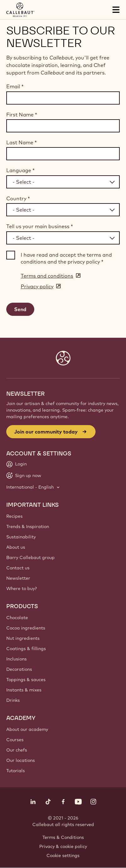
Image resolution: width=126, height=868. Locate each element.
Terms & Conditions (63, 837)
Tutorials (16, 771)
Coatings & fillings (26, 649)
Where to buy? (22, 588)
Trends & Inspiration (28, 526)
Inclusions (16, 659)
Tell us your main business (40, 226)
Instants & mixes (24, 690)
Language (20, 170)
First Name (22, 115)
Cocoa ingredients (26, 628)
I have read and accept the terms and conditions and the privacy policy (66, 258)
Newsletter (18, 578)
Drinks (13, 700)
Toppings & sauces (26, 680)
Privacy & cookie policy (63, 846)
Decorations (19, 669)
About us (16, 547)
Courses (15, 740)
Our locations (21, 760)
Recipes (14, 516)
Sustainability (21, 537)
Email (15, 86)
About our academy (27, 729)
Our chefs (17, 750)
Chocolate (17, 618)
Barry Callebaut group (30, 557)
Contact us (18, 568)
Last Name (22, 142)
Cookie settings (63, 855)
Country (18, 198)
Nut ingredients (23, 638)
